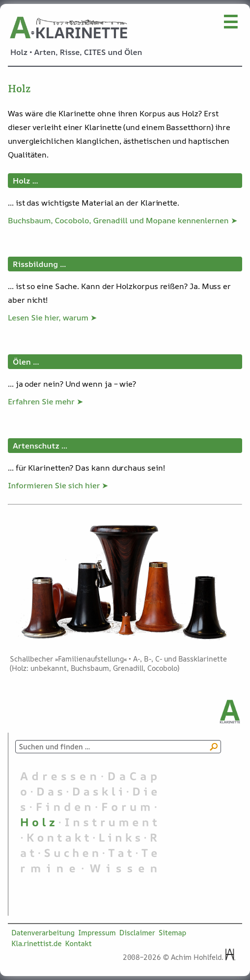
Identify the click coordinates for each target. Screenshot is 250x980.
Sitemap (172, 933)
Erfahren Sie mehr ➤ (45, 401)
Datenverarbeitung (43, 933)
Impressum (97, 933)
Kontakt (78, 943)
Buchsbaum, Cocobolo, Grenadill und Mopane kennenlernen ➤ (122, 220)
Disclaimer (137, 933)
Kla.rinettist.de (36, 943)
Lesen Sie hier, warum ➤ (52, 318)
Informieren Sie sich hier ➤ (58, 485)
